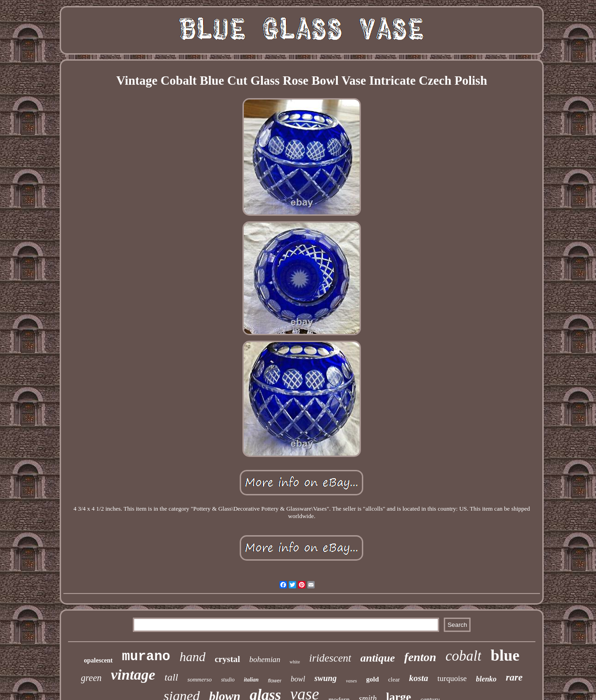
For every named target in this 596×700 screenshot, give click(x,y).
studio (228, 680)
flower (275, 681)
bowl (298, 679)
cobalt (464, 656)
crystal (227, 659)
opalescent (98, 660)
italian (251, 680)
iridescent (330, 658)
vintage (133, 675)
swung (325, 678)
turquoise (452, 678)
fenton (420, 657)
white (295, 662)
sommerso (200, 679)
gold (372, 679)
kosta (419, 678)
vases (352, 681)
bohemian (265, 659)
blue (505, 655)
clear (394, 679)
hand (192, 657)
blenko (486, 679)
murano (146, 657)
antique (378, 658)
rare (514, 677)
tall (171, 677)
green (91, 678)
